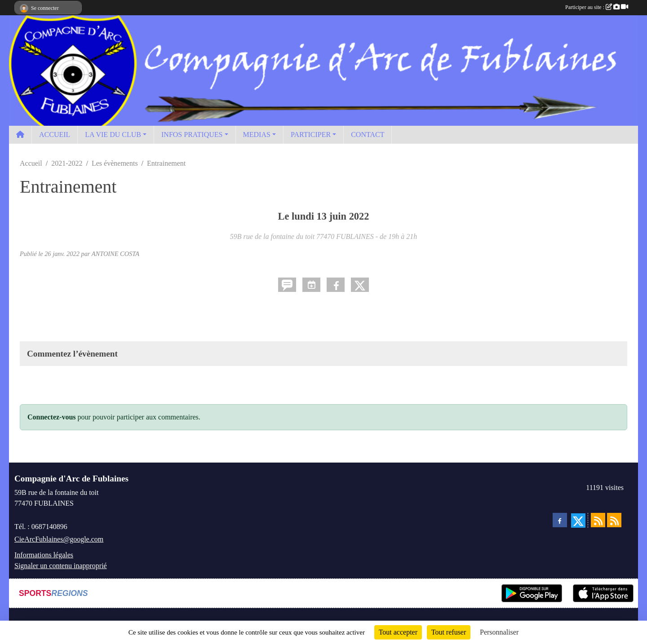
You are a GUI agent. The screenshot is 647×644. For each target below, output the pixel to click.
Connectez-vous (52, 417)
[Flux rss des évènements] (614, 520)
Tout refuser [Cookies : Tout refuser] (449, 632)
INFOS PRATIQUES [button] (192, 135)
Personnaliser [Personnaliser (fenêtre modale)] (499, 632)
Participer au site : (597, 7)
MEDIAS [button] (257, 135)
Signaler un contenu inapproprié (61, 566)
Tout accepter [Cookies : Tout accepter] (398, 632)
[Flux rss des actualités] (598, 520)
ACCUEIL (55, 135)
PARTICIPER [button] (311, 135)
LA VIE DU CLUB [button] (113, 135)
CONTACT (368, 135)
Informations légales (44, 555)
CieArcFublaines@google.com (59, 539)
